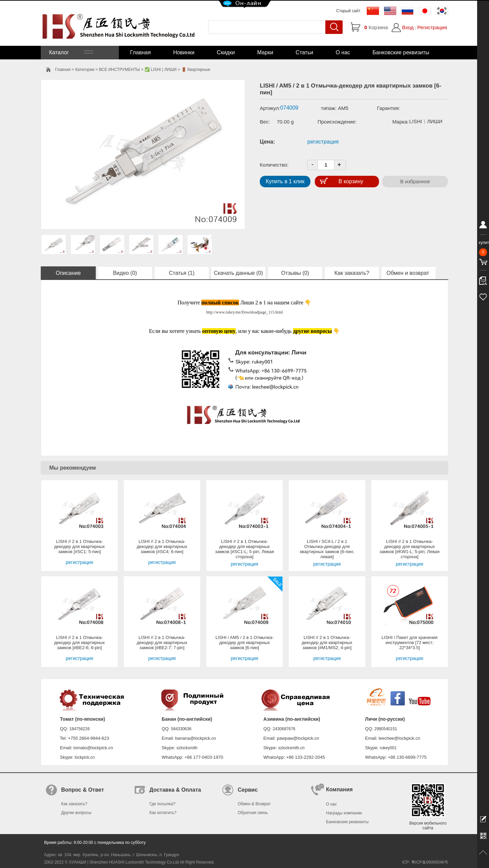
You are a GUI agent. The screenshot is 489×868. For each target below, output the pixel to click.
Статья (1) (182, 273)
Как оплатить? (163, 813)
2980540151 (386, 729)
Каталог (70, 52)
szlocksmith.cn (291, 748)
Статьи (305, 52)
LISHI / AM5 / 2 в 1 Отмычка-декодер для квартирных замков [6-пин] (244, 643)
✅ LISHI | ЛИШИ (161, 70)
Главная (140, 52)
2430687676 (284, 729)
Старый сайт (348, 11)
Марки (265, 52)
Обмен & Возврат (254, 804)
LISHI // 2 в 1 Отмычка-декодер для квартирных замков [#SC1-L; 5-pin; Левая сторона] (244, 549)
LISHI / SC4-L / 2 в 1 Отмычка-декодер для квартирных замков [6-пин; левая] (327, 549)
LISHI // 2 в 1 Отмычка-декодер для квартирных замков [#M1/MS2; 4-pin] (327, 643)
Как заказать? (352, 273)
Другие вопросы (76, 813)
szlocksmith (187, 748)
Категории (85, 70)
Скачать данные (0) (239, 273)
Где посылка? (162, 804)
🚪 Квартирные (196, 70)
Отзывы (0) (295, 273)
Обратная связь (253, 813)
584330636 (181, 729)
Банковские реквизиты (401, 52)
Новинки (184, 52)
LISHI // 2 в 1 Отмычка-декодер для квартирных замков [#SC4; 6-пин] (162, 546)
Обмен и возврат (409, 273)
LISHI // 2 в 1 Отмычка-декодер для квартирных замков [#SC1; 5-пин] (79, 546)
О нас (343, 52)
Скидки (226, 52)
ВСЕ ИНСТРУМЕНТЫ (119, 70)
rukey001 (388, 748)
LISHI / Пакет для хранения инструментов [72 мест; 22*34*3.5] (410, 643)
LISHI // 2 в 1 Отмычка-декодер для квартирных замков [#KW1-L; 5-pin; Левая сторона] (410, 549)
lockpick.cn (85, 757)
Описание (68, 273)
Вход (408, 27)
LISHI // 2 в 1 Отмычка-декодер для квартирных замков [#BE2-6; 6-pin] (79, 643)
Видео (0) (125, 273)
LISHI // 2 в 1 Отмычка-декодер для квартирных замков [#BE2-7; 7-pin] (162, 643)
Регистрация (432, 27)
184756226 (79, 729)
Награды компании (344, 813)
